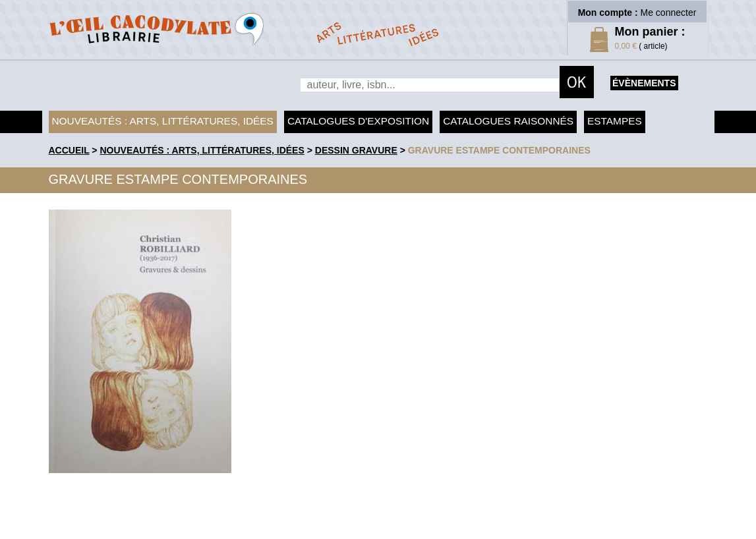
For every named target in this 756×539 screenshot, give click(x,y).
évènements (644, 83)
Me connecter (669, 13)
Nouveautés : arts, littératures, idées (163, 121)
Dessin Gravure (356, 150)
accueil (69, 150)
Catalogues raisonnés (508, 121)
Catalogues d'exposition (358, 121)
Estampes (615, 121)
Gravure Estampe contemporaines (499, 150)
